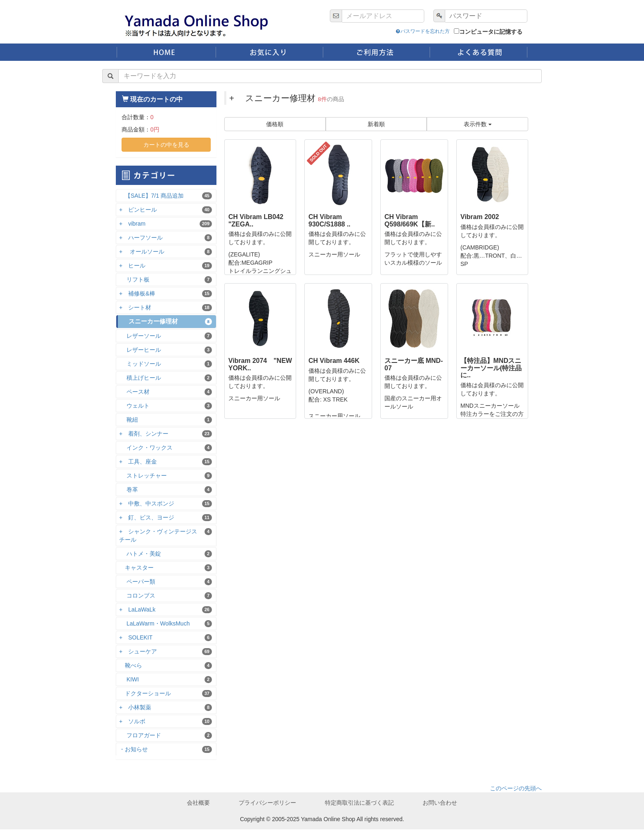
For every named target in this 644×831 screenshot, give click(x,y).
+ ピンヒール (166, 211)
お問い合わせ (440, 804)
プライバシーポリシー (267, 804)
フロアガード (166, 737)
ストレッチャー (166, 477)
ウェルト (166, 407)
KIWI (166, 681)
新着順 (376, 126)
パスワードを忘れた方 (386, 31)
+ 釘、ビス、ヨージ (166, 519)
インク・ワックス (166, 449)
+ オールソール (166, 253)
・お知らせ (166, 751)
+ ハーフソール (166, 239)
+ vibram (166, 225)
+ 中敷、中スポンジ (166, 505)
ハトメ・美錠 (166, 555)
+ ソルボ (166, 723)
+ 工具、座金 (166, 463)
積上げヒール (166, 380)
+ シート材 (166, 309)
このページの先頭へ (516, 790)
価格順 (275, 126)
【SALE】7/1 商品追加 (166, 197)
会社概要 (198, 804)
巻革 (166, 491)
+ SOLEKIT (166, 639)
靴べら (166, 667)
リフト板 (166, 281)
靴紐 (166, 421)
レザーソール (166, 338)
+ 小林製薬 (166, 709)
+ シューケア (166, 653)
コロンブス (166, 597)
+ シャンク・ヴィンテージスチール (166, 537)
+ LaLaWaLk (166, 611)
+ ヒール (166, 267)
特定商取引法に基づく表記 (359, 804)
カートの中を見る (166, 146)
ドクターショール (166, 695)
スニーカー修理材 (166, 323)
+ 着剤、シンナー (166, 435)
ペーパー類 (166, 583)
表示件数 (478, 126)
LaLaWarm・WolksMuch (166, 625)
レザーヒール (166, 352)
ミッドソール (166, 366)
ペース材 (166, 394)
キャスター (166, 569)
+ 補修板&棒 (166, 295)
